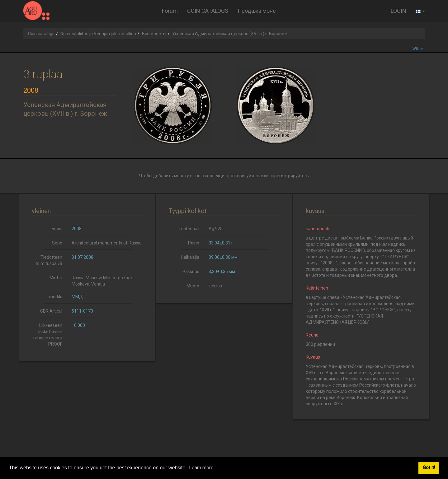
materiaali (189, 229)
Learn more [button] (201, 468)
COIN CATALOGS (208, 11)
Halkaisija (190, 257)
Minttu (56, 278)
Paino (194, 243)
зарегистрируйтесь (289, 176)
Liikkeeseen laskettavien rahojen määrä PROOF (48, 335)
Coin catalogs (41, 34)
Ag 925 (216, 229)
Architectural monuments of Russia (107, 243)
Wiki (418, 49)
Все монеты (154, 34)
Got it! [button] (429, 468)
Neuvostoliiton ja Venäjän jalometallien (98, 34)
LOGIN (398, 11)
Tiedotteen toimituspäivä (49, 260)
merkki (56, 297)
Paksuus (191, 272)
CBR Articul (51, 311)
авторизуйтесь (245, 176)
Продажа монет (258, 11)
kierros (215, 286)
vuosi (57, 229)
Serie (57, 243)
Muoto (193, 286)
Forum (170, 11)
